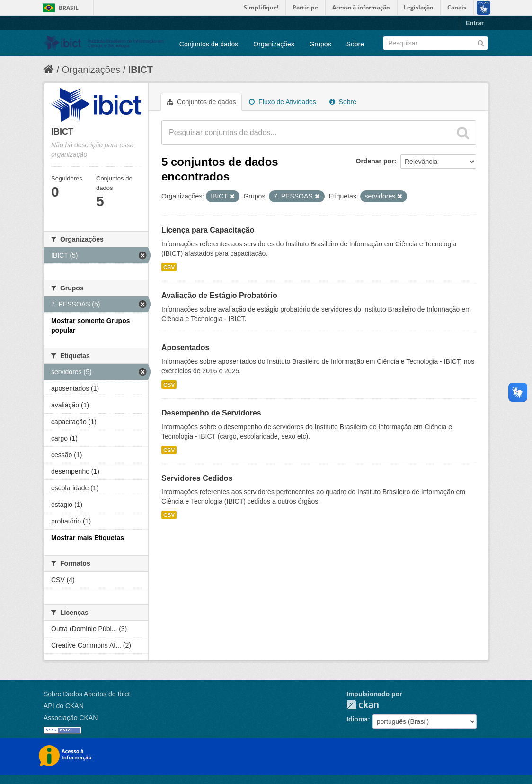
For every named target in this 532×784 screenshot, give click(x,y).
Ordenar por (375, 161)
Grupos (320, 44)
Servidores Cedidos (197, 478)
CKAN (363, 705)
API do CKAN (64, 706)
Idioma (357, 719)
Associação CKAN (71, 718)
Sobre (355, 44)
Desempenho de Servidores (211, 413)
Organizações (274, 44)
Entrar (475, 23)
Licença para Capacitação (208, 230)
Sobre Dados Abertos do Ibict (87, 694)
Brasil (69, 8)
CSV (169, 267)
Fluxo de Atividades (282, 102)
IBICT (141, 70)
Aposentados (185, 347)
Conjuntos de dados (209, 44)
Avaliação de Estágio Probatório (219, 295)
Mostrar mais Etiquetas (88, 538)
